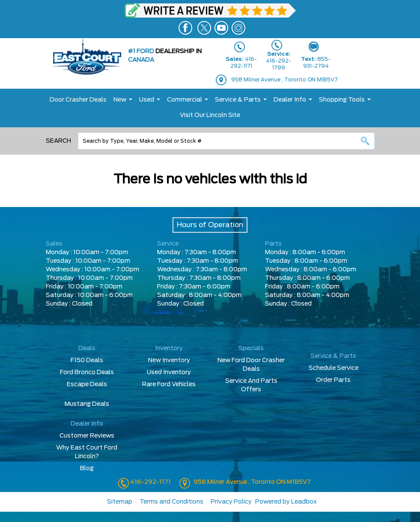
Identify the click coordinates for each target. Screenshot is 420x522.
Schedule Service (334, 368)
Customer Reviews (87, 436)
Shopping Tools (342, 100)
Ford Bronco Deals (87, 372)
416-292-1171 (150, 482)
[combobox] (226, 141)
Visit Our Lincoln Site (210, 115)
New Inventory (169, 360)
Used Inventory (169, 372)
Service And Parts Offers (251, 385)
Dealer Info (290, 100)
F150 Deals (87, 360)
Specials (251, 348)
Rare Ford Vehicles (169, 384)
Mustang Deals (87, 404)
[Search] (226, 141)
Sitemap (120, 502)
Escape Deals (87, 384)
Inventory (169, 348)
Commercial (185, 100)
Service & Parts (238, 100)
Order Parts (333, 380)
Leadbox (304, 502)
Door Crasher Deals (78, 100)
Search (58, 141)
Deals (87, 348)
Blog (87, 468)
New (120, 100)
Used (147, 100)
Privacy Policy (231, 502)
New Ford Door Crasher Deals (251, 365)
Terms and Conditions (171, 502)
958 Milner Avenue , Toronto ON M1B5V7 (284, 80)
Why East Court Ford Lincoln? (87, 452)
